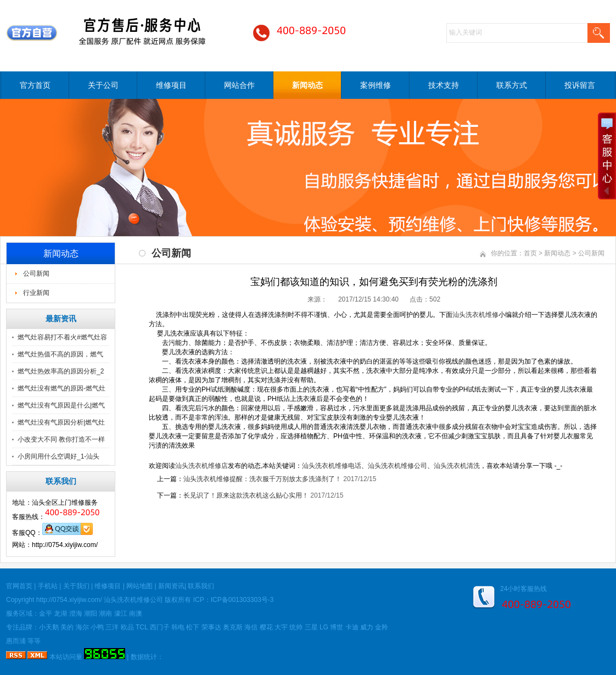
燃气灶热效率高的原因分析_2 (61, 371)
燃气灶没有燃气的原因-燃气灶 (61, 388)
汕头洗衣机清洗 (457, 466)
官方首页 (35, 85)
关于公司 (103, 85)
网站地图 (139, 586)
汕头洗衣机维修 (475, 315)
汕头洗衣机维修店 (201, 466)
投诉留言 (580, 85)
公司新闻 (36, 274)
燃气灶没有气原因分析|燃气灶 (61, 422)
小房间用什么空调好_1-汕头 (58, 456)
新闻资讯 (171, 586)
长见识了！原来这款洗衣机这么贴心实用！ (246, 495)
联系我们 (201, 586)
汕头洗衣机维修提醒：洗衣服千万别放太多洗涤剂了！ (262, 479)
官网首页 (19, 586)
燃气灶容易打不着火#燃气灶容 (62, 337)
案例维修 (376, 85)
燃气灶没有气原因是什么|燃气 (61, 405)
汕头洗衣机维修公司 (397, 466)
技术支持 (444, 85)
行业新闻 (36, 293)
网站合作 (239, 85)
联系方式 (512, 85)
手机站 (48, 586)
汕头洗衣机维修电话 (332, 466)
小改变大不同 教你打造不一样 (61, 439)
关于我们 (76, 586)
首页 (530, 253)
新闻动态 (307, 85)
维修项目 (171, 85)
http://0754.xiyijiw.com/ (69, 600)
